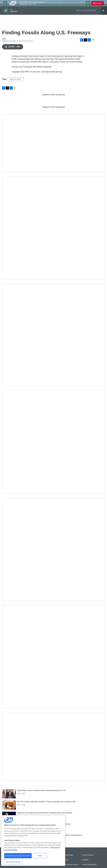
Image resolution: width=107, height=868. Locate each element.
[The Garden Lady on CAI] (53, 228)
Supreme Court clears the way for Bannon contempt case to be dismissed (44, 813)
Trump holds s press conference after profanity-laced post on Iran (41, 790)
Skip (40, 856)
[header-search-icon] (88, 3)
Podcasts (85, 860)
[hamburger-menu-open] (5, 3)
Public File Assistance (90, 865)
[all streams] (104, 11)
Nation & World (15, 79)
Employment (64, 860)
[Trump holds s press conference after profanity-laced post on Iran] (9, 794)
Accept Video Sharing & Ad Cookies (18, 856)
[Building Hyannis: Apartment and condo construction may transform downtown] (53, 746)
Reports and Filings (67, 855)
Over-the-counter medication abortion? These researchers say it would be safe (46, 802)
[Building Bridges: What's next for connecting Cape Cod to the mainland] (53, 549)
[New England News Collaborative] (53, 656)
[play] (6, 11)
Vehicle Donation (88, 855)
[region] (33, 841)
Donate (98, 3)
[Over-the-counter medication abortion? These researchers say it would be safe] (9, 805)
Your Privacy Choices (14, 862)
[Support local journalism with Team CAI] (53, 143)
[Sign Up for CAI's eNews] (53, 335)
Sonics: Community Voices (69, 865)
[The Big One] (53, 442)
